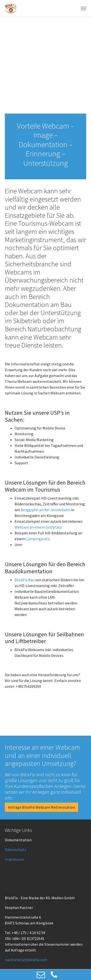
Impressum (14, 859)
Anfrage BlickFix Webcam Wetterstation (41, 807)
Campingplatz (38, 539)
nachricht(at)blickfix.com (26, 960)
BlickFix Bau (25, 580)
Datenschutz (16, 849)
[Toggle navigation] (83, 8)
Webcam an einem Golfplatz (38, 527)
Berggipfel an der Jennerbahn (45, 510)
